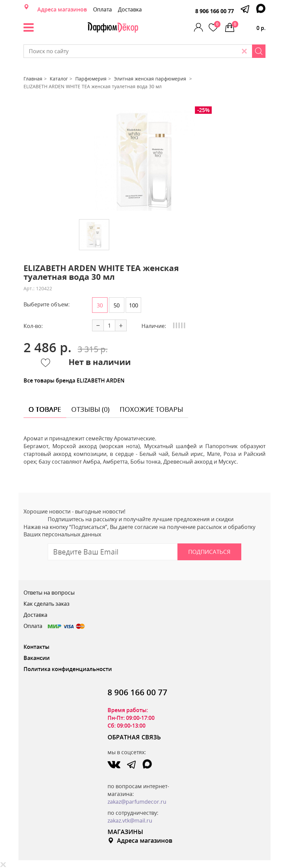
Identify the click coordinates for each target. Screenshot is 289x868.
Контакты (36, 647)
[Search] (259, 51)
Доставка (130, 9)
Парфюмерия (91, 79)
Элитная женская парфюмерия (151, 79)
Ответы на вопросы (49, 593)
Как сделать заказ (47, 604)
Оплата (102, 9)
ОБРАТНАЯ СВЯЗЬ (134, 737)
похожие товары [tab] (151, 409)
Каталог (59, 79)
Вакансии (37, 658)
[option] (144, 160)
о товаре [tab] (45, 409)
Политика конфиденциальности (68, 669)
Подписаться (209, 552)
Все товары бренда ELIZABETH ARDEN (74, 380)
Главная (33, 79)
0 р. (249, 26)
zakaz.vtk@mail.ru (130, 821)
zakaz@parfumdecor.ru (137, 802)
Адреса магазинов (62, 9)
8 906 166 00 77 (215, 11)
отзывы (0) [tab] (90, 409)
